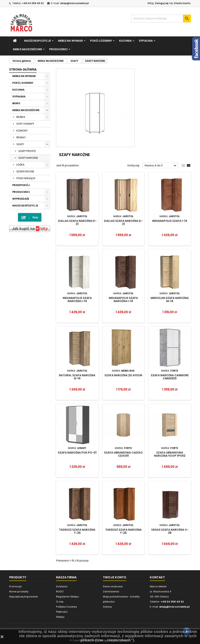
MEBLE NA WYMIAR (70, 41)
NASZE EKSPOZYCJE (37, 41)
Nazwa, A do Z (161, 166)
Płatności (62, 612)
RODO (60, 592)
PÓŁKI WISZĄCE (26, 178)
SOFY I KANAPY (25, 124)
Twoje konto (115, 577)
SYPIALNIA (146, 41)
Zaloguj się (162, 3)
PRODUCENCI (58, 49)
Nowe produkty (19, 592)
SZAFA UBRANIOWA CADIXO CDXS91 (123, 454)
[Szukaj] (161, 19)
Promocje (15, 586)
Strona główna (23, 69)
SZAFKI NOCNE (25, 171)
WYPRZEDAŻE (21, 199)
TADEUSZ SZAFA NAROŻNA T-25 (77, 531)
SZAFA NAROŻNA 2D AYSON (123, 375)
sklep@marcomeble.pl (75, 3)
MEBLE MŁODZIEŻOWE (27, 49)
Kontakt (157, 577)
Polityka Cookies (67, 607)
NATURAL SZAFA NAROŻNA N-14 (77, 377)
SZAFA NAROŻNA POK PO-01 (77, 453)
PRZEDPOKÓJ (21, 185)
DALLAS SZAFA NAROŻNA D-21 (77, 222)
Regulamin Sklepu (67, 597)
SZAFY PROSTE (27, 151)
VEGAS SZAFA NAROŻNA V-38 (170, 531)
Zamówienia (111, 592)
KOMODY (22, 131)
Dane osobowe (113, 586)
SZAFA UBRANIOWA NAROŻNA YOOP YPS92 (170, 454)
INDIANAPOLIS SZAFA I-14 (170, 221)
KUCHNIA (125, 41)
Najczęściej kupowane (24, 597)
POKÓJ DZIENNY (101, 41)
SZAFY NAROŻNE (28, 158)
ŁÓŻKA (20, 165)
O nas (60, 602)
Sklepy (60, 617)
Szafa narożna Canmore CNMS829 (170, 377)
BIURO (16, 103)
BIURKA (21, 117)
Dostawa (62, 586)
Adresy (107, 607)
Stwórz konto (182, 3)
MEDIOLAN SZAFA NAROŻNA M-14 (170, 300)
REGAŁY (21, 137)
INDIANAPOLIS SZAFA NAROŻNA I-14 (77, 300)
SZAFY (20, 144)
